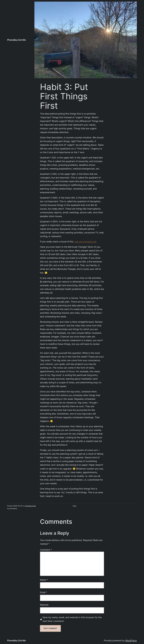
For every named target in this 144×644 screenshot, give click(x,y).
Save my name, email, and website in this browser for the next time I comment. (72, 619)
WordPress (131, 641)
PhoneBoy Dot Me (16, 40)
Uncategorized (30, 506)
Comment (46, 550)
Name (44, 580)
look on (78, 242)
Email (44, 592)
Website (44, 605)
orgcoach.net (89, 242)
